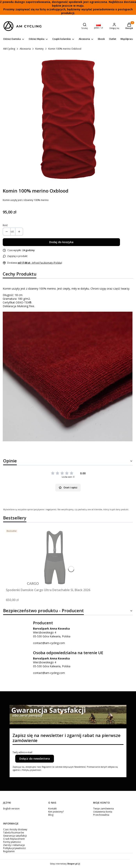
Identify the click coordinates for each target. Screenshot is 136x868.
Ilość (5, 225)
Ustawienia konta (103, 812)
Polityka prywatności (14, 848)
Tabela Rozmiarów (13, 833)
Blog (51, 815)
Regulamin (9, 851)
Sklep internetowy (64, 864)
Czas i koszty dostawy (15, 829)
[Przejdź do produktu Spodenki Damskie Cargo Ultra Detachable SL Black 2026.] (55, 557)
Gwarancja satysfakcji (15, 836)
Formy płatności (12, 842)
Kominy (39, 49)
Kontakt (52, 809)
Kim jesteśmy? (56, 812)
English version (11, 809)
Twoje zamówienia (103, 809)
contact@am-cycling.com (49, 643)
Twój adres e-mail (22, 752)
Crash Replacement (14, 839)
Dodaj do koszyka (61, 242)
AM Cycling (9, 49)
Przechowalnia (101, 815)
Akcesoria (25, 49)
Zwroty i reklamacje (14, 845)
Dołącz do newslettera (35, 759)
